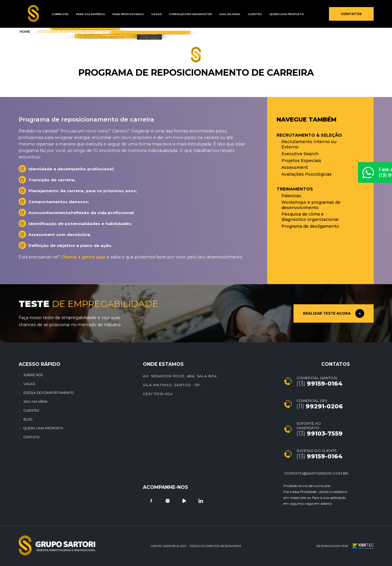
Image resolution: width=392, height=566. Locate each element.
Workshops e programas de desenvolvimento (311, 205)
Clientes (238, 14)
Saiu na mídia (215, 14)
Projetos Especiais (301, 161)
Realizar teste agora (334, 313)
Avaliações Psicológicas (306, 174)
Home (25, 32)
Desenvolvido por (345, 546)
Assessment (295, 167)
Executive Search (300, 154)
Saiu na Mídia (36, 402)
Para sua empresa (87, 14)
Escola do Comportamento (49, 393)
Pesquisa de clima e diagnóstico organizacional (310, 217)
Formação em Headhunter (179, 14)
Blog (28, 419)
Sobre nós (33, 375)
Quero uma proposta (267, 14)
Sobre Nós (59, 14)
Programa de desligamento (310, 226)
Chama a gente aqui (83, 257)
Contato (31, 437)
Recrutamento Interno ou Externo (309, 144)
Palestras (291, 196)
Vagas (147, 14)
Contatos (351, 14)
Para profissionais (122, 14)
